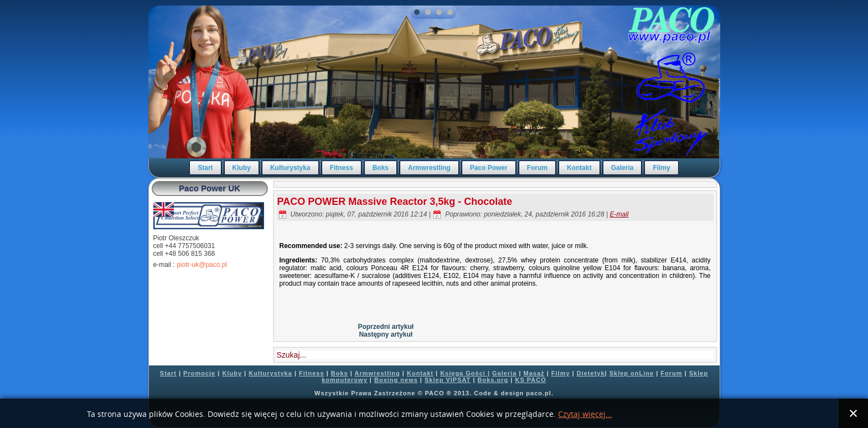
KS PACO (530, 380)
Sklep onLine (632, 373)
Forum (537, 168)
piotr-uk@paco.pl (202, 265)
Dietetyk (591, 373)
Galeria (622, 168)
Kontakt (579, 168)
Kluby (242, 168)
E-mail (619, 214)
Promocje (199, 373)
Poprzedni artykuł (386, 327)
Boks (381, 168)
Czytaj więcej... (585, 414)
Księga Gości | (465, 373)
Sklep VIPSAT (448, 380)
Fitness (342, 168)
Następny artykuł (386, 334)
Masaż (534, 373)
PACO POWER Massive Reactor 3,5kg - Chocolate (395, 202)
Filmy (661, 168)
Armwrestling (429, 168)
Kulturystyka (290, 168)
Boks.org (493, 380)
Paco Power (489, 168)
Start (205, 168)
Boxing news (396, 380)
